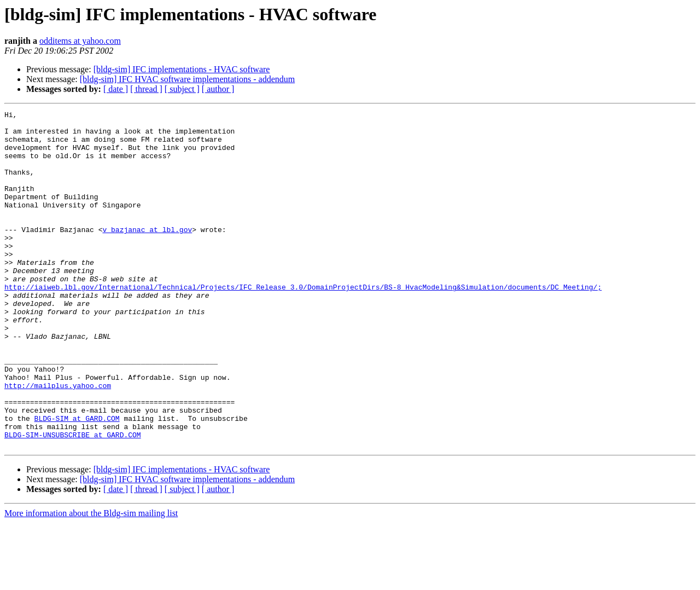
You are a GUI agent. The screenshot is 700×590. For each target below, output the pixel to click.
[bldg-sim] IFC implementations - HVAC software (182, 69)
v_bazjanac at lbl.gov (147, 254)
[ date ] (116, 89)
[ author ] (218, 89)
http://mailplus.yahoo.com (58, 441)
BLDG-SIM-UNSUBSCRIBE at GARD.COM (73, 500)
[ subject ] (182, 89)
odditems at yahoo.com (80, 41)
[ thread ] (146, 89)
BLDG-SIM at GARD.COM (77, 481)
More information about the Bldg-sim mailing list (91, 580)
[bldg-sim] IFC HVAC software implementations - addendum (187, 79)
